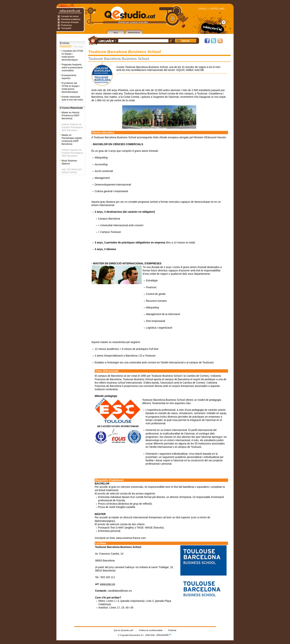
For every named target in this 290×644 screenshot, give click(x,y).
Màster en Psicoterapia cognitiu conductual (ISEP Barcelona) (72, 140)
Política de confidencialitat (151, 630)
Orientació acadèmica (71, 19)
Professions (66, 25)
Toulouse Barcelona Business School (163, 400)
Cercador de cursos (70, 16)
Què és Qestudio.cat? (124, 630)
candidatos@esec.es (120, 591)
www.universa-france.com (131, 538)
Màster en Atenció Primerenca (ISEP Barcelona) (70, 116)
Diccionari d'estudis (70, 22)
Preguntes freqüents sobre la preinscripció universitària (72, 68)
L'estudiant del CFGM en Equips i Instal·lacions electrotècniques (72, 55)
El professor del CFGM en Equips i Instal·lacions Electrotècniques (71, 88)
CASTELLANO (217, 9)
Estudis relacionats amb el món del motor (72, 98)
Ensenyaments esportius (69, 77)
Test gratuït (66, 28)
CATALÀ (202, 9)
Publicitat (172, 630)
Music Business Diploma (69, 162)
